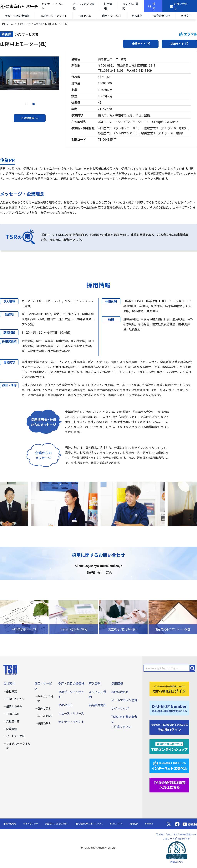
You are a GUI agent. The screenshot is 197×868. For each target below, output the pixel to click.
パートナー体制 (16, 736)
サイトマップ (120, 708)
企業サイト (141, 44)
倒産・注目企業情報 (18, 16)
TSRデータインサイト (54, 16)
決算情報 (12, 729)
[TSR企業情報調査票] (169, 785)
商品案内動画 (98, 705)
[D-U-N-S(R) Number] (169, 708)
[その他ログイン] (169, 727)
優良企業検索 (162, 16)
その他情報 (30, 118)
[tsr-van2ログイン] (169, 688)
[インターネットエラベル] (169, 765)
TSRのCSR (12, 714)
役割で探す (44, 723)
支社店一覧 (13, 721)
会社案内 (186, 16)
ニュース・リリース (71, 713)
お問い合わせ (120, 692)
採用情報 (117, 683)
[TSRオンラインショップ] (169, 746)
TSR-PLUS (84, 16)
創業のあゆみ (14, 706)
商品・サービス (111, 16)
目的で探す (44, 708)
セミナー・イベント (71, 722)
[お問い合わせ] (179, 6)
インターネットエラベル (30, 24)
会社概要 (12, 691)
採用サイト (179, 44)
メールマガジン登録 (124, 700)
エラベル (188, 34)
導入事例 (137, 16)
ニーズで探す (45, 716)
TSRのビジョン (15, 699)
